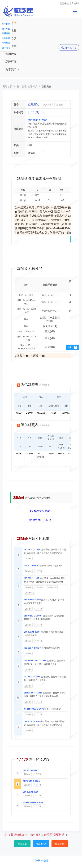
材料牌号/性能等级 (27, 86)
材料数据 (11, 23)
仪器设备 (11, 31)
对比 (73, 347)
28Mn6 (28, 559)
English (75, 3)
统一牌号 (6, 48)
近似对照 (6, 38)
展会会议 (11, 38)
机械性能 (6, 33)
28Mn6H (39, 587)
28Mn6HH (52, 587)
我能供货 (41, 844)
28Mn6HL (30, 593)
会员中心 (69, 47)
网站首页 (7, 86)
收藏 (59, 105)
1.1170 (39, 571)
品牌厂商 (11, 62)
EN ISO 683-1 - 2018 (40, 520)
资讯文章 (11, 46)
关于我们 (12, 69)
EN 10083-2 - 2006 (40, 511)
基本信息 (6, 24)
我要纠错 (60, 844)
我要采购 (22, 844)
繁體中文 (64, 3)
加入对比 (47, 105)
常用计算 (11, 54)
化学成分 (6, 29)
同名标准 (6, 43)
